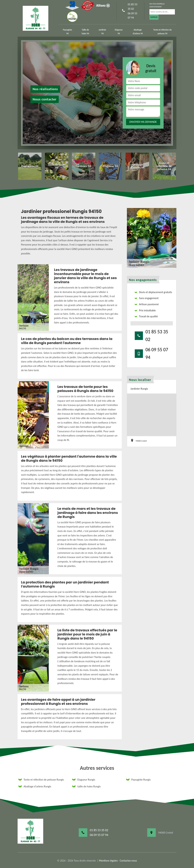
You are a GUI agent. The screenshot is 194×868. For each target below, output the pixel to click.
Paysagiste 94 (67, 32)
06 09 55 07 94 (133, 16)
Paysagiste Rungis (138, 780)
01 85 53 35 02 (133, 7)
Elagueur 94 (119, 32)
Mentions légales (108, 861)
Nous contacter (45, 99)
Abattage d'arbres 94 (138, 32)
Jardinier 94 (102, 32)
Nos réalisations (45, 89)
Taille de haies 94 (85, 32)
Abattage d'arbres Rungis (35, 787)
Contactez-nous (128, 861)
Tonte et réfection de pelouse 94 (162, 32)
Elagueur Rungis (84, 780)
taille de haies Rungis (86, 787)
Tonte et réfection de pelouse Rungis (41, 780)
